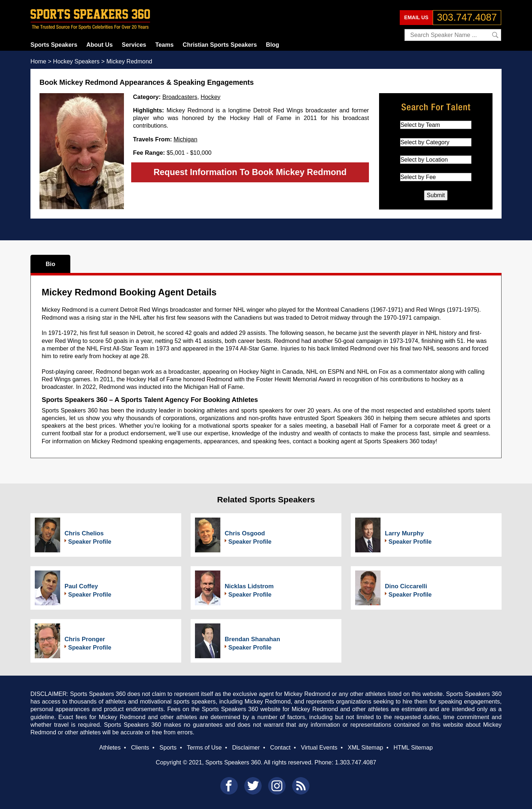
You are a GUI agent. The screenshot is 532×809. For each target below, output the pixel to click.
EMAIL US (416, 17)
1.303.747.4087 (356, 762)
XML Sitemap (365, 747)
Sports (168, 747)
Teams (164, 45)
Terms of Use (204, 747)
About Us (99, 45)
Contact (280, 747)
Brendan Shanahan (252, 639)
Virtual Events (319, 747)
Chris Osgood (245, 533)
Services (134, 45)
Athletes (110, 747)
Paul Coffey (81, 586)
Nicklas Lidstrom (249, 586)
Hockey (211, 97)
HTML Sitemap (413, 747)
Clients (140, 747)
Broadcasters (180, 97)
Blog (273, 45)
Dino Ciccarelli (406, 586)
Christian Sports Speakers (220, 45)
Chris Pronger (85, 639)
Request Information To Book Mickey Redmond (250, 172)
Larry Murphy (404, 533)
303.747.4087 (467, 17)
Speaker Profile (90, 542)
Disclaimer (246, 747)
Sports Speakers (54, 45)
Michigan (186, 139)
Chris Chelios (84, 533)
